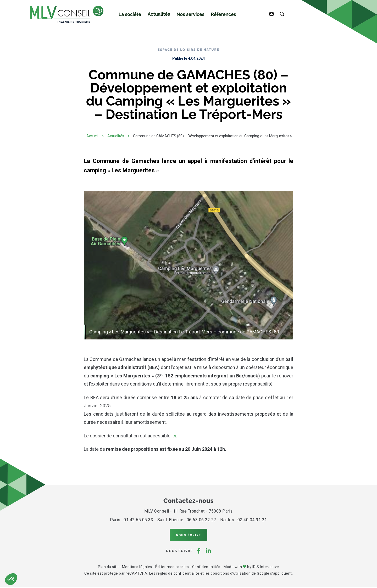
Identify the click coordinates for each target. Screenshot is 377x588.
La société (129, 16)
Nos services (185, 16)
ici (174, 436)
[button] (11, 579)
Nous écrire (188, 535)
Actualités (156, 16)
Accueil (92, 136)
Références (216, 16)
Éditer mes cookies (172, 568)
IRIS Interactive (266, 568)
